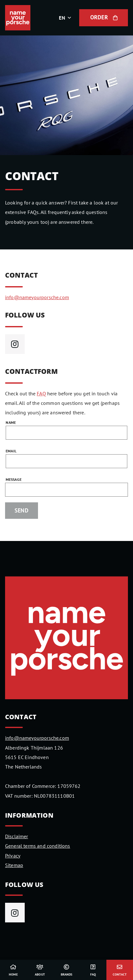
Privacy (13, 856)
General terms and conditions (38, 846)
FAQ (41, 393)
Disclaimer (17, 836)
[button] (66, 18)
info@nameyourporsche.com (37, 297)
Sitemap (14, 865)
